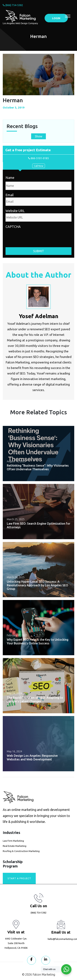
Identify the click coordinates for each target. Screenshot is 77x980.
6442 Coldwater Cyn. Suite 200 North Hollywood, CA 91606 (16, 943)
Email (10, 195)
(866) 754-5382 (13, 5)
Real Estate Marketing (15, 846)
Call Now (39, 166)
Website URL (15, 211)
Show (38, 136)
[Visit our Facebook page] (31, 960)
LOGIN (56, 18)
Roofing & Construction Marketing (21, 851)
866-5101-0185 (38, 158)
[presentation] (34, 236)
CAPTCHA (13, 227)
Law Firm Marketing (13, 841)
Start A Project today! (19, 881)
